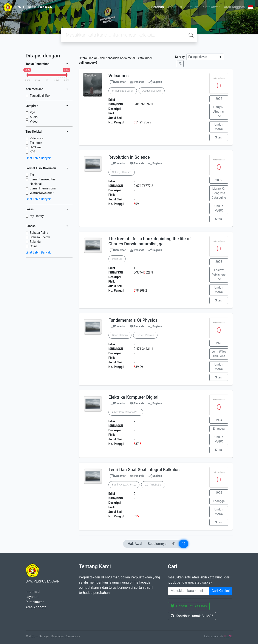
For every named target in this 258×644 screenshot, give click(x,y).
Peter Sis (117, 259)
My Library (37, 216)
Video (34, 121)
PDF (33, 112)
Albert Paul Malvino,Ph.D (126, 412)
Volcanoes (119, 76)
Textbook (36, 143)
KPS (33, 152)
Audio (34, 117)
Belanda (35, 242)
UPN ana (36, 147)
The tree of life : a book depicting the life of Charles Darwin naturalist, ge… (150, 241)
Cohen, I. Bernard (122, 172)
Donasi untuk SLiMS (189, 606)
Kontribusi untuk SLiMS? (192, 616)
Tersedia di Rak (40, 96)
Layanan (32, 597)
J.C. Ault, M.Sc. (153, 485)
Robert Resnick (145, 335)
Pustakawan (211, 7)
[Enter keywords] (188, 591)
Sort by (180, 57)
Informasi (175, 7)
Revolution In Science (129, 157)
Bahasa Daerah (40, 237)
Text (33, 175)
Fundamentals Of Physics (133, 320)
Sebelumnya (157, 544)
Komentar (118, 82)
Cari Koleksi (221, 591)
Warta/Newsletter (42, 193)
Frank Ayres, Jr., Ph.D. (124, 485)
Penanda (139, 82)
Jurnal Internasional (43, 188)
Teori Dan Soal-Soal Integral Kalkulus (144, 470)
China (34, 246)
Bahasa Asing (39, 233)
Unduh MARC (219, 127)
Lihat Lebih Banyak (38, 158)
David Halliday (120, 335)
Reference (37, 138)
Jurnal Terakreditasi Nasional (43, 182)
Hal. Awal (135, 544)
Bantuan (192, 7)
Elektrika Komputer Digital (134, 397)
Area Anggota (234, 7)
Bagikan (155, 82)
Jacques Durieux (152, 91)
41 (174, 544)
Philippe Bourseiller (123, 91)
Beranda (158, 7)
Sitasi (219, 137)
